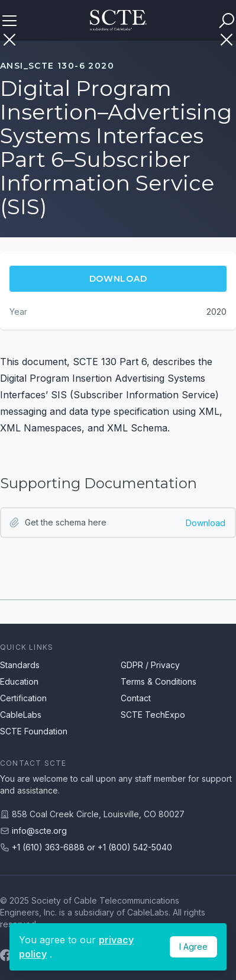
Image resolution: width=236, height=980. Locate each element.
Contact (136, 698)
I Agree (193, 947)
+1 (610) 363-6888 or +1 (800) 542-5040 (92, 847)
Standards (20, 665)
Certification (23, 698)
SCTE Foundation (34, 731)
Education (19, 681)
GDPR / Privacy (150, 665)
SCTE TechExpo (153, 715)
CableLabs (21, 715)
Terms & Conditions (159, 681)
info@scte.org (39, 831)
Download (206, 523)
